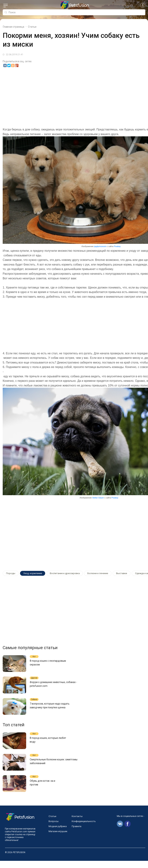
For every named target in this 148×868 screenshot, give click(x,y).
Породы (11, 573)
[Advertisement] (74, 98)
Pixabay (117, 247)
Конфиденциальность (84, 828)
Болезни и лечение (98, 573)
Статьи (52, 823)
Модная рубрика (58, 833)
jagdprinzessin (100, 247)
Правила (77, 833)
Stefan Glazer (98, 498)
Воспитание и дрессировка (65, 573)
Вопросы (54, 828)
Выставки (122, 573)
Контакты (77, 823)
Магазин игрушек (58, 838)
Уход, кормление (33, 573)
